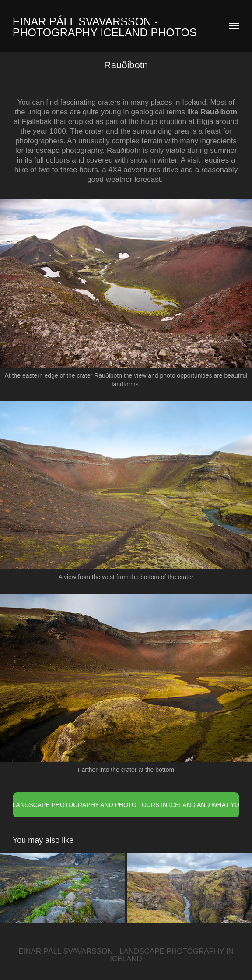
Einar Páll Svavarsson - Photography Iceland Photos (105, 27)
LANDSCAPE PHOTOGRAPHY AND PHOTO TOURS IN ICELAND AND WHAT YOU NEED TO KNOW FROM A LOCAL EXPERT (126, 805)
